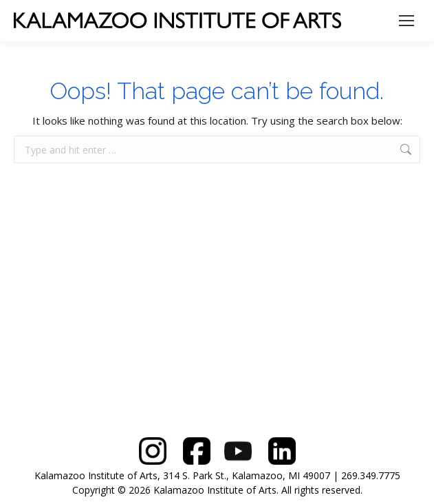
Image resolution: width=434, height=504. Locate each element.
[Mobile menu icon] (406, 21)
